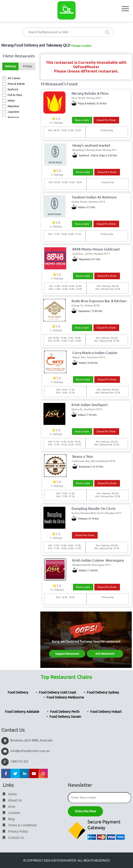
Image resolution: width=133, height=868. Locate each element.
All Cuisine (14, 78)
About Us (12, 800)
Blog (9, 819)
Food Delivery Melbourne (65, 698)
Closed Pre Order (106, 120)
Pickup (27, 66)
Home (10, 794)
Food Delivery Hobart (106, 712)
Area (9, 807)
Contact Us (13, 838)
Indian (11, 101)
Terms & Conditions (20, 825)
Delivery (10, 66)
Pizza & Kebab (16, 84)
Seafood (13, 89)
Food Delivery (18, 693)
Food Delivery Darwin (65, 717)
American (13, 117)
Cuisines (11, 813)
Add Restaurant (105, 654)
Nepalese (13, 106)
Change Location (81, 46)
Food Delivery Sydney (103, 693)
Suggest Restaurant (67, 654)
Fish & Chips (15, 95)
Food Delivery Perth (65, 712)
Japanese (13, 112)
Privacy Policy (15, 832)
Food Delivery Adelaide (22, 712)
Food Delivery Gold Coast (58, 693)
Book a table (82, 120)
